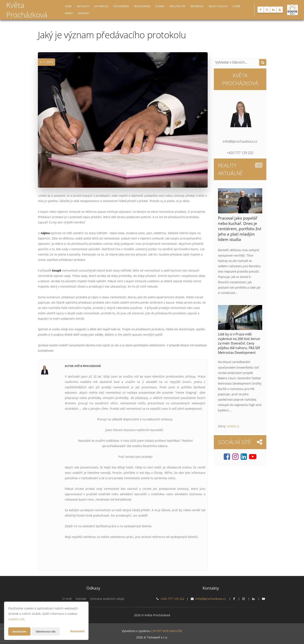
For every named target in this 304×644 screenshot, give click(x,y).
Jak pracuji (101, 6)
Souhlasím (20, 631)
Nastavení (77, 631)
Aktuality (83, 6)
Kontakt (84, 13)
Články (160, 6)
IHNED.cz (233, 426)
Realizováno (142, 6)
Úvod (68, 6)
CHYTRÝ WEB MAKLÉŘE (167, 631)
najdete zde (16, 619)
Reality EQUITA (218, 6)
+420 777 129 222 (172, 599)
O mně (236, 6)
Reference (197, 6)
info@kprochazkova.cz (211, 599)
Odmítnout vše (47, 631)
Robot (69, 13)
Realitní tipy (178, 6)
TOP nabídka (121, 6)
